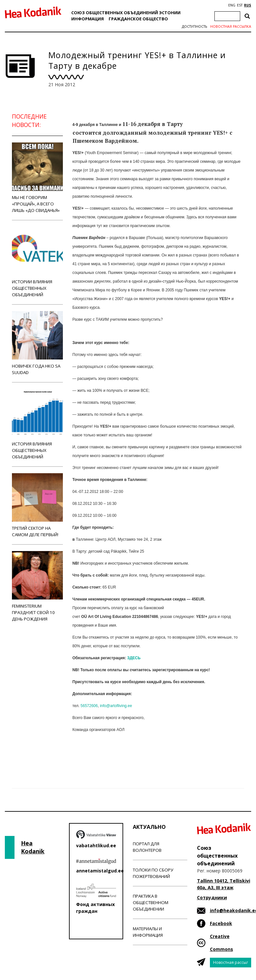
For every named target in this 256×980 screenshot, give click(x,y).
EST (240, 5)
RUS (248, 5)
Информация (88, 19)
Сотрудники (212, 897)
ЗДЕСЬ (134, 658)
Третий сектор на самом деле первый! (37, 505)
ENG (232, 5)
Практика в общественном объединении (151, 902)
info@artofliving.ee (116, 706)
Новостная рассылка (231, 26)
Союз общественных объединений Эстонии (126, 13)
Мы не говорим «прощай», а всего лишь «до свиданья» (37, 178)
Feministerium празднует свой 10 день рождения (37, 586)
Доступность (194, 26)
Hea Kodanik (33, 847)
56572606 (89, 706)
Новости (90, 755)
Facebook (221, 923)
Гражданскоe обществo (138, 19)
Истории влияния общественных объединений (37, 262)
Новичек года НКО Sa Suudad (37, 343)
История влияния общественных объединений (37, 424)
